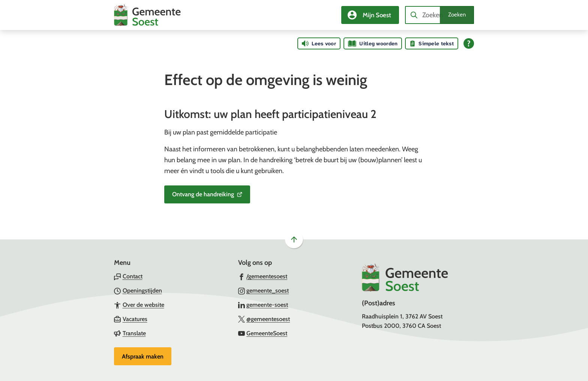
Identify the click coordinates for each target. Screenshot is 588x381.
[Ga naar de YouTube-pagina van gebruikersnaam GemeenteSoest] (263, 333)
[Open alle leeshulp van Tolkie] (469, 43)
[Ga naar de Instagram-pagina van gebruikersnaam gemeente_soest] (264, 290)
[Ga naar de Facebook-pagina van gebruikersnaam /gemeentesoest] (263, 276)
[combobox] (439, 15)
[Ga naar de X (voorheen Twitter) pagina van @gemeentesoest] (264, 319)
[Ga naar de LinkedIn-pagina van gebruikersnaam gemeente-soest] (263, 305)
